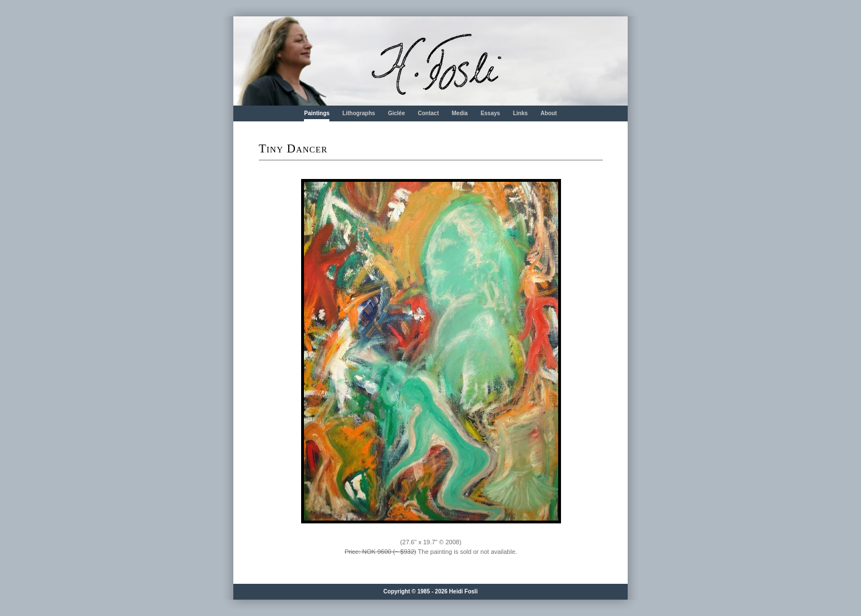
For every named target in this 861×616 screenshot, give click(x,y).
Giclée (397, 113)
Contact (428, 113)
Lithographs (359, 113)
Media (460, 113)
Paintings (317, 113)
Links (520, 113)
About (549, 113)
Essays (490, 113)
